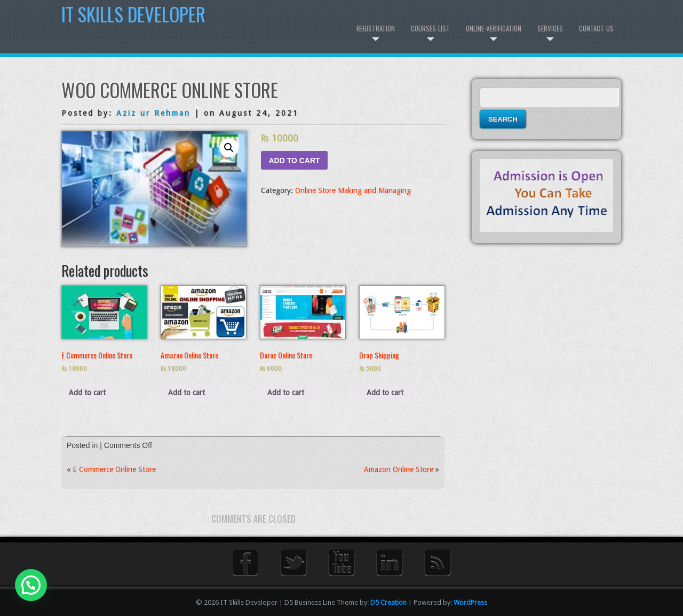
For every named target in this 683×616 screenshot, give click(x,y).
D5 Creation (388, 602)
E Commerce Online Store (114, 469)
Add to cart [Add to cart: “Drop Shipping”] (385, 393)
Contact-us (596, 28)
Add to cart (294, 161)
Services (550, 28)
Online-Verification (494, 28)
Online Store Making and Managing (353, 190)
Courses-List (430, 28)
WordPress (470, 602)
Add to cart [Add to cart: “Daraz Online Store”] (286, 393)
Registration (376, 28)
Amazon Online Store (399, 469)
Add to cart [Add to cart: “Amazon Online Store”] (186, 393)
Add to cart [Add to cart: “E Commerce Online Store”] (87, 393)
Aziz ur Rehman (153, 113)
